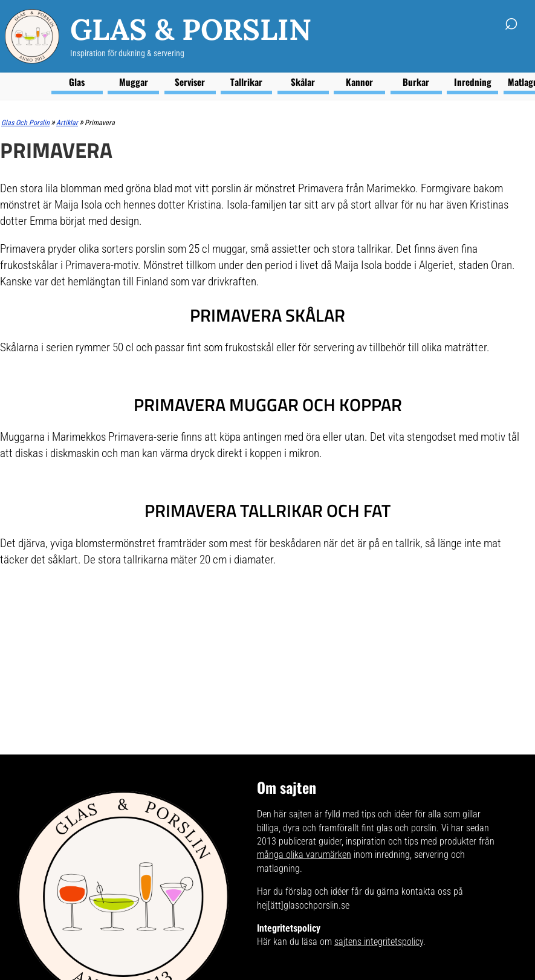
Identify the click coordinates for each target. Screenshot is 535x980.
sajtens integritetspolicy (379, 942)
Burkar (416, 82)
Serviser (190, 82)
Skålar (303, 82)
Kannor (359, 82)
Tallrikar (246, 82)
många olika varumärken (304, 855)
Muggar (134, 82)
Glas (77, 82)
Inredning (473, 82)
